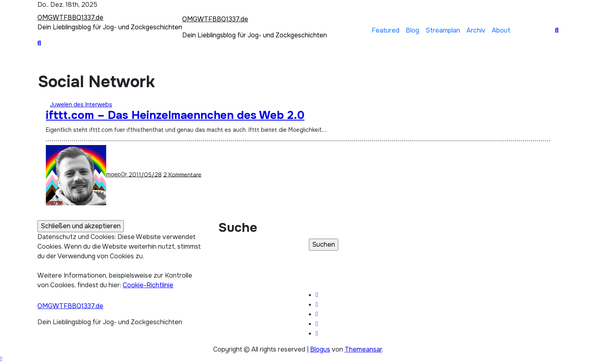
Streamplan (443, 30)
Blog (412, 30)
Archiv (476, 30)
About (501, 30)
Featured (385, 30)
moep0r (87, 174)
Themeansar (363, 349)
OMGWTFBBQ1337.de (70, 17)
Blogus (320, 349)
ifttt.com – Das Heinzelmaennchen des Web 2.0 (175, 115)
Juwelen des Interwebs (81, 104)
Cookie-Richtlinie (148, 285)
